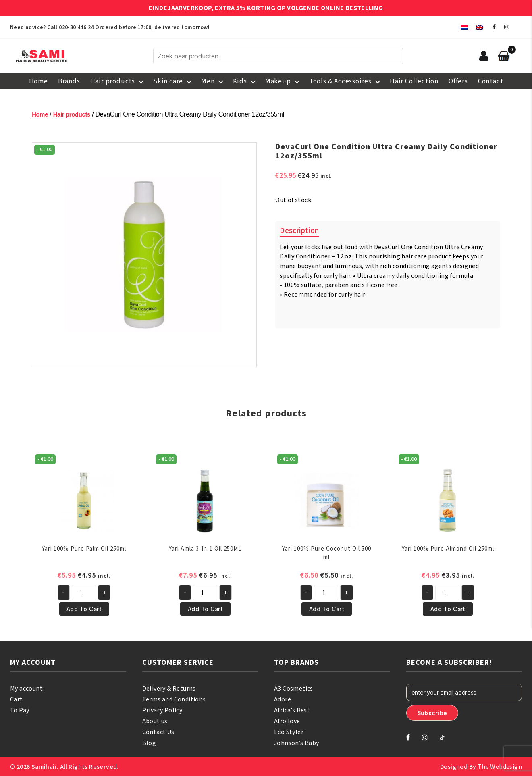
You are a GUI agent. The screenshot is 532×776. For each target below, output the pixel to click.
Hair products (113, 81)
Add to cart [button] (84, 609)
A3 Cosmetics (294, 688)
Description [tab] (299, 231)
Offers (458, 81)
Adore (283, 699)
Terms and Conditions (174, 699)
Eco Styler (289, 732)
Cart (17, 699)
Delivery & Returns (169, 688)
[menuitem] (464, 27)
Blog (149, 743)
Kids (240, 81)
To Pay (20, 710)
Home (38, 81)
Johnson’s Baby (297, 743)
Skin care (168, 81)
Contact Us (158, 732)
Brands (69, 81)
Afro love (287, 721)
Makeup (278, 81)
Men (208, 81)
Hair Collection (414, 81)
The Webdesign (500, 766)
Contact (491, 81)
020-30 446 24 (76, 27)
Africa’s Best (292, 710)
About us (155, 721)
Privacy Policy (162, 710)
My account (26, 688)
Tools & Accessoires (340, 81)
